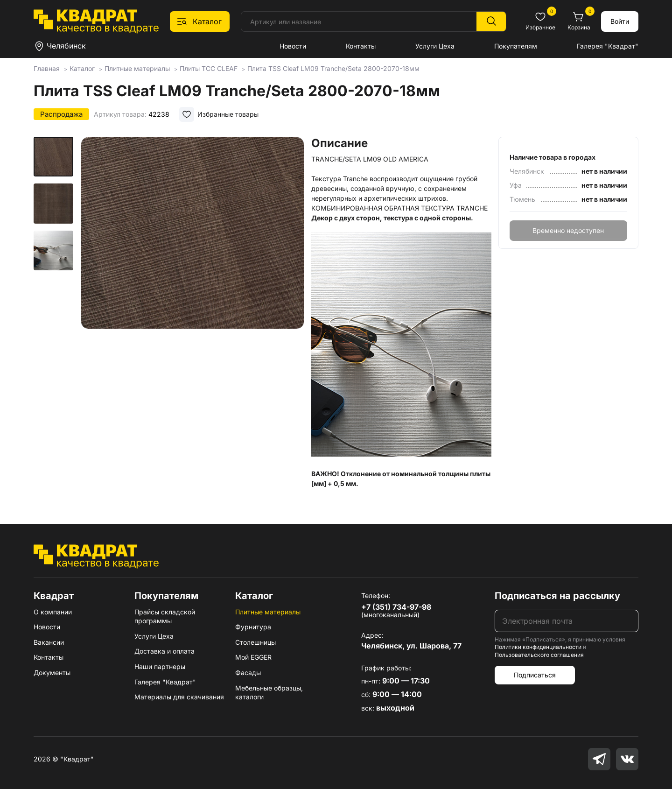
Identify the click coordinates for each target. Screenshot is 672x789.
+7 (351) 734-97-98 (396, 607)
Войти (620, 21)
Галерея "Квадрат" (608, 46)
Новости (293, 46)
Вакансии (49, 642)
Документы (52, 673)
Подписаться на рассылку (557, 596)
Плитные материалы (268, 612)
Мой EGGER (253, 657)
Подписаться (535, 675)
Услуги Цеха (435, 46)
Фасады (248, 673)
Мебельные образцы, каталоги (269, 693)
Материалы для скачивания (179, 697)
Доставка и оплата (164, 651)
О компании (53, 612)
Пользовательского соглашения (539, 655)
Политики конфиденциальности (538, 647)
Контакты (361, 46)
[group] (192, 254)
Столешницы (255, 642)
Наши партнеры (160, 666)
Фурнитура (253, 627)
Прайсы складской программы (165, 616)
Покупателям (516, 46)
